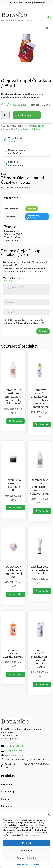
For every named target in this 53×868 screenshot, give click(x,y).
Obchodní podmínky (31, 864)
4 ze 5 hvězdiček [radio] (12, 281)
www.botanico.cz (14, 755)
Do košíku (16, 421)
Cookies (17, 864)
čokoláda (32, 209)
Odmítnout (27, 851)
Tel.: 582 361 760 (14, 746)
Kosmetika (29, 126)
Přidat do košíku (25, 115)
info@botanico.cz (14, 750)
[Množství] (5, 115)
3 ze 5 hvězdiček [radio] (9, 281)
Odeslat (43, 331)
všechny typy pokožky (34, 217)
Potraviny (6, 799)
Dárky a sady (8, 806)
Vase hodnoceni (11, 278)
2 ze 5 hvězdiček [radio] (7, 281)
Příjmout (26, 843)
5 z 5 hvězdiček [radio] (14, 281)
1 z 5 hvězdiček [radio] (4, 281)
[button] (49, 815)
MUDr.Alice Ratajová (31, 129)
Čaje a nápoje (8, 792)
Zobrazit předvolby (26, 858)
